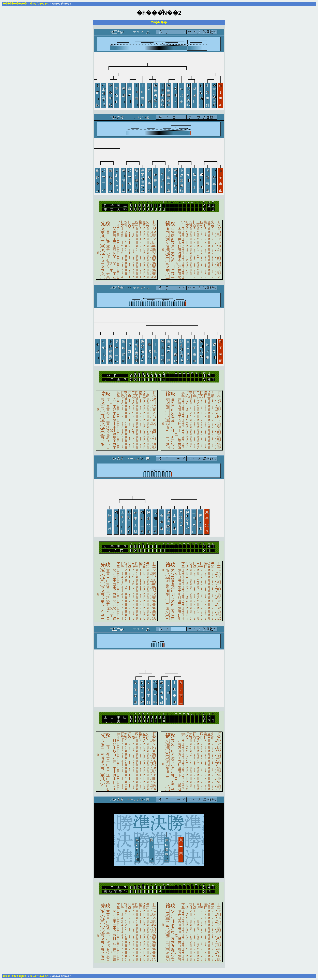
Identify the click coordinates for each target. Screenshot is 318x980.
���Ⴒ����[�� (15, 4)
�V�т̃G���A (39, 4)
